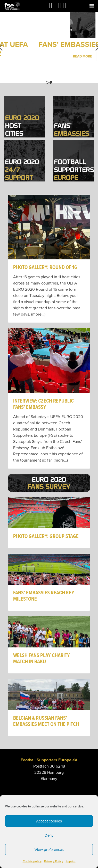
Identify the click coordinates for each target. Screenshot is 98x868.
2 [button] (51, 82)
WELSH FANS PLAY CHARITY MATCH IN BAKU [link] (42, 659)
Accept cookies (49, 821)
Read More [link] (49, 65)
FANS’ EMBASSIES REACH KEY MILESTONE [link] (44, 596)
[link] (12, 6)
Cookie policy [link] (32, 861)
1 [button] (47, 82)
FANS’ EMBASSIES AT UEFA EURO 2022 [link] (49, 49)
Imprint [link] (71, 861)
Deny (49, 835)
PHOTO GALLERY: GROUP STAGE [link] (46, 537)
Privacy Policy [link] (54, 861)
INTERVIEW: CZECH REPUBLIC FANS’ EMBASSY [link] (43, 404)
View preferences (49, 850)
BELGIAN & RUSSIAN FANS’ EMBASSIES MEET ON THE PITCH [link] (46, 721)
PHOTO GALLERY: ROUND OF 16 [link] (45, 268)
